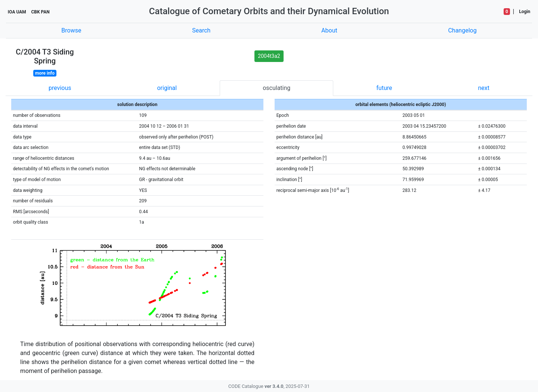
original (167, 88)
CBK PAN (40, 12)
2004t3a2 (269, 56)
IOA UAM (17, 12)
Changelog (462, 30)
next (484, 88)
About (329, 30)
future (384, 88)
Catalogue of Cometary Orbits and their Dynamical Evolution (269, 11)
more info (45, 73)
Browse (71, 30)
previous (60, 88)
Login (525, 12)
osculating (276, 88)
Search (201, 30)
